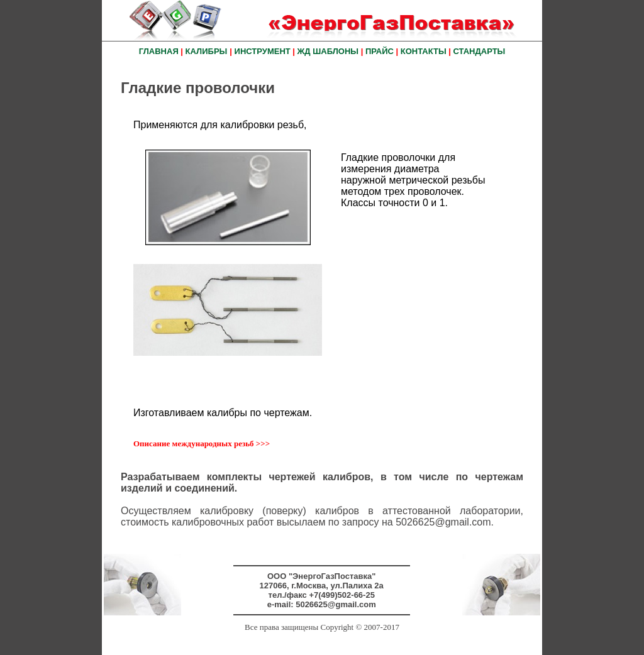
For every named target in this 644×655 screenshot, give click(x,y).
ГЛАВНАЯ (159, 51)
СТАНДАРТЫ (480, 51)
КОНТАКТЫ (424, 51)
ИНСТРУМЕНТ (263, 51)
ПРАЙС (380, 51)
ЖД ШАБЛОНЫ (328, 51)
